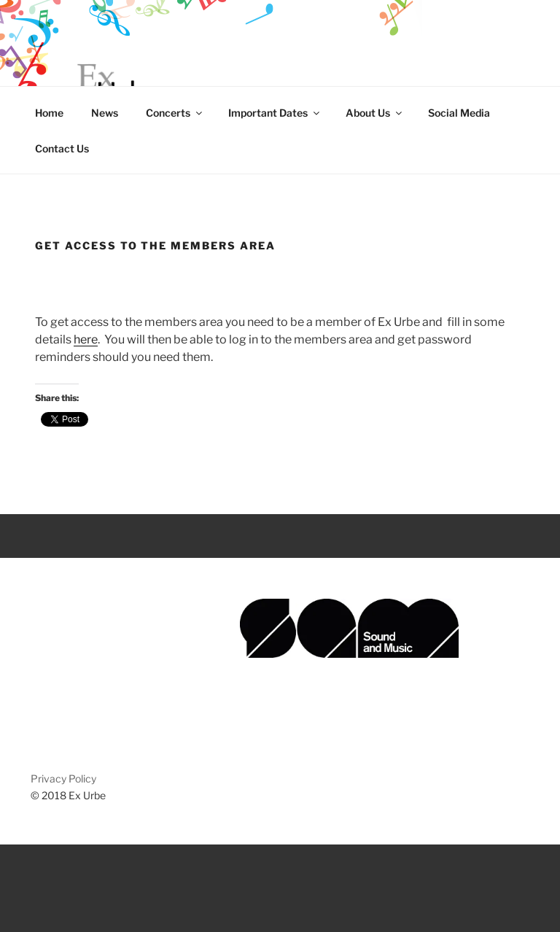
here (86, 339)
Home (49, 113)
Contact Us (62, 148)
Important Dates (275, 113)
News (105, 113)
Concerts (175, 113)
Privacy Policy (63, 778)
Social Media (459, 113)
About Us (375, 113)
